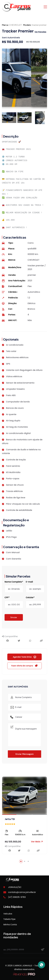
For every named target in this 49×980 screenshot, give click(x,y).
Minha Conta (10, 925)
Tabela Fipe (9, 919)
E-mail (29, 582)
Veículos (8, 914)
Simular (14, 617)
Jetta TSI (10, 819)
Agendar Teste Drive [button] (24, 657)
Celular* (30, 598)
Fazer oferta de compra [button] (24, 666)
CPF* (7, 598)
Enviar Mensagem (25, 754)
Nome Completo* (14, 582)
